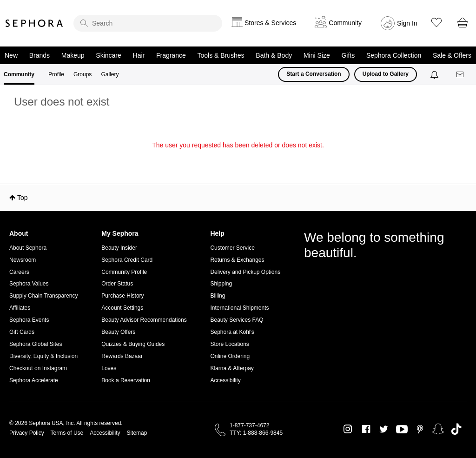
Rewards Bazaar (122, 356)
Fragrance (171, 55)
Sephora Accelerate (34, 380)
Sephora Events (29, 320)
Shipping (221, 284)
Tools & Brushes (221, 55)
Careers (19, 272)
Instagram (348, 429)
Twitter (384, 429)
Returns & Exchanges (237, 260)
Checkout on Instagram (38, 368)
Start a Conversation (314, 74)
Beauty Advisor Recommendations (144, 320)
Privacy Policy (27, 433)
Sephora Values (29, 284)
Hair (139, 55)
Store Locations (229, 344)
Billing (218, 296)
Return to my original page (238, 158)
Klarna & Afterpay (232, 368)
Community (19, 74)
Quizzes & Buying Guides (133, 344)
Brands (40, 55)
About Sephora (28, 248)
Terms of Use (67, 433)
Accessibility (225, 380)
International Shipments (239, 308)
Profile (56, 74)
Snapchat (438, 429)
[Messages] (461, 75)
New (11, 55)
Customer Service (232, 248)
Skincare (108, 55)
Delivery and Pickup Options (245, 272)
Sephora (34, 23)
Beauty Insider (119, 248)
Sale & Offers (452, 55)
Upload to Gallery (386, 74)
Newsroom (23, 260)
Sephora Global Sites (36, 344)
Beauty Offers (118, 332)
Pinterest (420, 429)
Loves (109, 368)
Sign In (407, 23)
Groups (83, 74)
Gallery (110, 74)
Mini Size (317, 55)
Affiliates (20, 308)
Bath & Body (274, 55)
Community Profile (124, 272)
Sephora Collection (394, 55)
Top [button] (23, 198)
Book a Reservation (126, 380)
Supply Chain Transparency (43, 296)
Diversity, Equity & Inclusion (43, 356)
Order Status (117, 284)
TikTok (456, 429)
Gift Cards (22, 332)
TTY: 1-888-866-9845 (256, 433)
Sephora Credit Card (127, 260)
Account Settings (122, 308)
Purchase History (122, 296)
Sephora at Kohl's (232, 332)
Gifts (348, 55)
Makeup (73, 55)
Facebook (366, 429)
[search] (148, 23)
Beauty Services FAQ (237, 320)
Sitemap (137, 433)
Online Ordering (230, 356)
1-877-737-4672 (249, 425)
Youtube (402, 430)
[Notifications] (435, 74)
